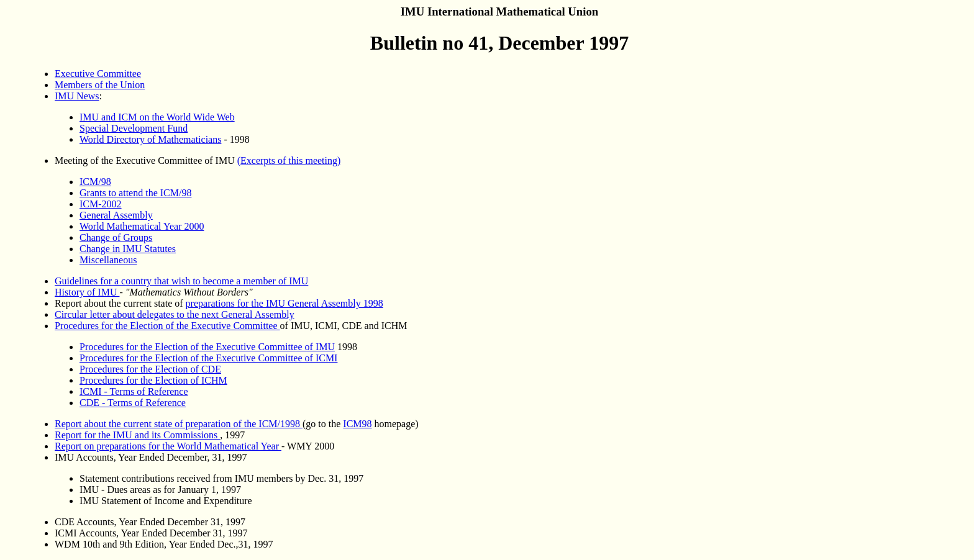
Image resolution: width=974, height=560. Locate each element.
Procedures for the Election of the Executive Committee (167, 326)
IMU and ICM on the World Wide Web (157, 117)
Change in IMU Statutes (128, 249)
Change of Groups (116, 237)
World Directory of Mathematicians (150, 139)
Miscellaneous (108, 260)
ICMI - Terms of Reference (134, 391)
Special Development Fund (134, 128)
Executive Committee (98, 74)
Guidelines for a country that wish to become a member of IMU (181, 281)
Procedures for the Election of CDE (150, 369)
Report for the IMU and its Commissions (137, 435)
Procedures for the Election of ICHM (153, 380)
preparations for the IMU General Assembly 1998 (284, 303)
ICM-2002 (101, 204)
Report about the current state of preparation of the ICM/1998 (179, 424)
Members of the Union (100, 85)
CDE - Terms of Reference (133, 403)
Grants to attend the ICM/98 (135, 193)
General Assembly (116, 215)
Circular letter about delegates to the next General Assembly (175, 314)
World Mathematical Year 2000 (142, 226)
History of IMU (87, 292)
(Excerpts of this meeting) (289, 160)
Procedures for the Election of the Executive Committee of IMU (207, 347)
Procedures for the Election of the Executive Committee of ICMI (208, 358)
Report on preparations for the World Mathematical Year (168, 446)
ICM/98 (95, 182)
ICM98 (357, 424)
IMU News (77, 96)
